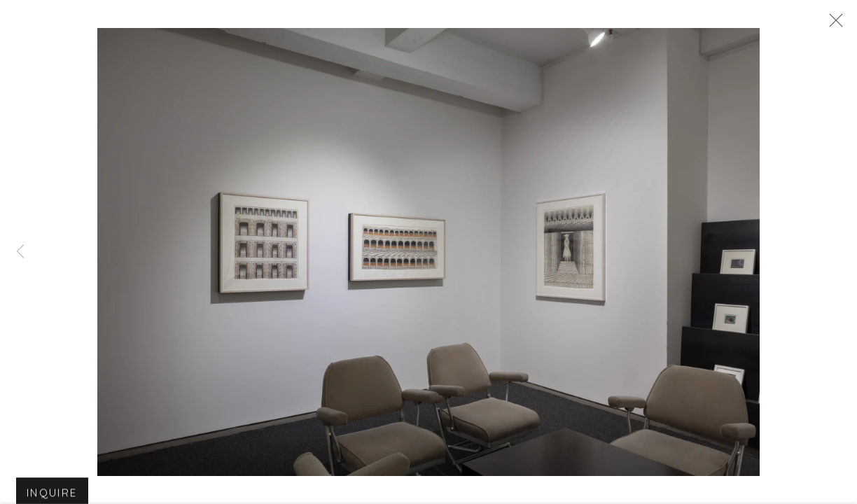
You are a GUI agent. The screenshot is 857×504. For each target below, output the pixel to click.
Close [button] (832, 24)
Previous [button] (20, 252)
